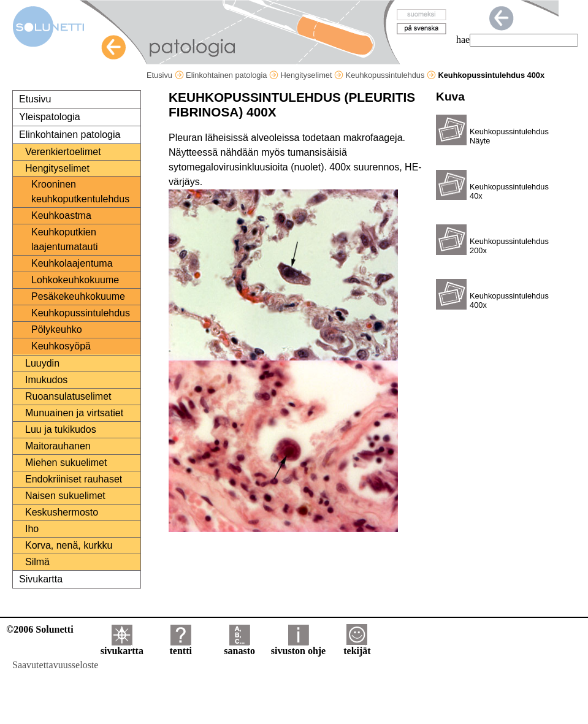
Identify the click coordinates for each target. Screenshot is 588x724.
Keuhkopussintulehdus (391, 75)
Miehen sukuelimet (66, 463)
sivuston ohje (298, 646)
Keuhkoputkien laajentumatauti (65, 239)
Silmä (37, 562)
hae (463, 40)
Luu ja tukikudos (61, 429)
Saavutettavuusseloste (55, 665)
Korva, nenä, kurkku (69, 545)
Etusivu (165, 75)
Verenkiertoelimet (63, 152)
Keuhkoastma (61, 215)
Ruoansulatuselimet (68, 396)
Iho (32, 529)
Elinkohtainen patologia (232, 75)
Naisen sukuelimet (65, 496)
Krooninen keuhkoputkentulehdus (80, 192)
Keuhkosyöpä (61, 346)
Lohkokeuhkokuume (75, 280)
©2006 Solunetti (40, 629)
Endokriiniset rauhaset (74, 479)
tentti (181, 646)
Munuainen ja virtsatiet (74, 413)
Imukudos (46, 380)
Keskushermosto (62, 512)
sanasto (239, 646)
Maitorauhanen (58, 446)
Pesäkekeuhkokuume (78, 296)
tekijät (357, 646)
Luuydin (42, 363)
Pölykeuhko (57, 330)
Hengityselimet (312, 75)
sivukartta (122, 646)
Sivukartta (41, 579)
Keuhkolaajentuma (72, 263)
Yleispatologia (50, 117)
